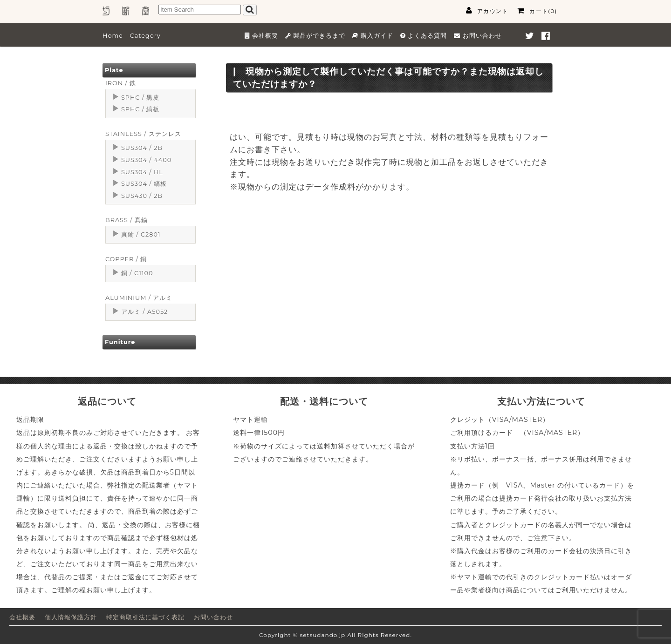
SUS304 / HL (142, 172)
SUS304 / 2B (142, 148)
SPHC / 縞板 (140, 109)
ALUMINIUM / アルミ (139, 298)
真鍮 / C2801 (141, 234)
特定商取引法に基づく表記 (145, 617)
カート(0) (537, 11)
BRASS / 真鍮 (127, 220)
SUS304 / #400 (146, 160)
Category (145, 36)
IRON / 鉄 (121, 83)
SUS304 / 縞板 (144, 184)
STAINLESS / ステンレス (143, 134)
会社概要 (22, 617)
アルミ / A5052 (144, 312)
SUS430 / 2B (142, 196)
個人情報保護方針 (71, 617)
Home (113, 36)
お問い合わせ (213, 617)
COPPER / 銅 (126, 259)
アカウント (487, 11)
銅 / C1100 (137, 273)
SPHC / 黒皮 (140, 98)
